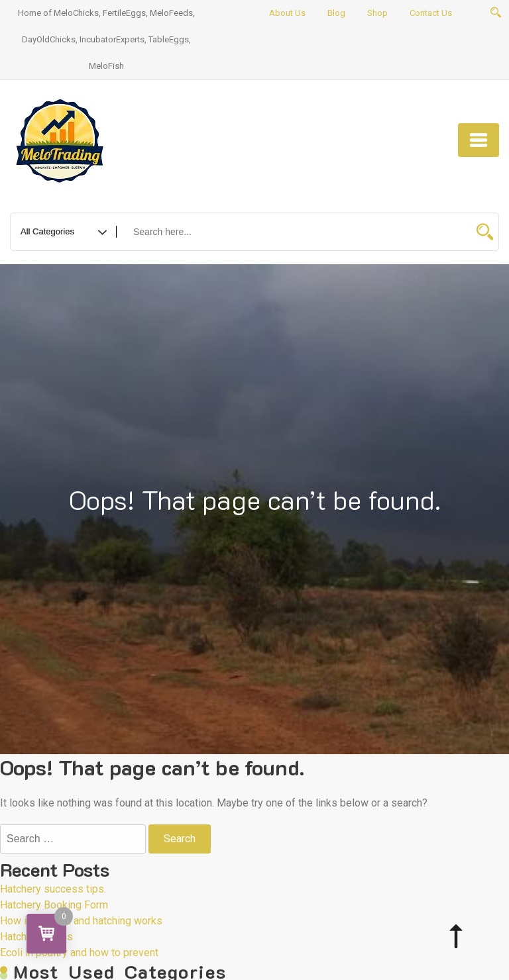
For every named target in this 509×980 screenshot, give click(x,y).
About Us (287, 13)
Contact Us (431, 13)
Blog (336, 13)
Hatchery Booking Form (54, 905)
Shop (377, 13)
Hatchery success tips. (53, 889)
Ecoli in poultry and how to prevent (79, 953)
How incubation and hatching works (81, 921)
